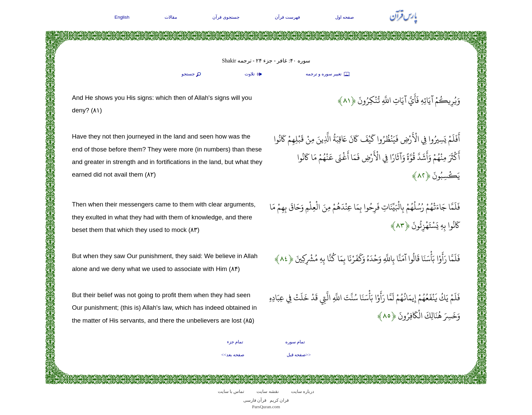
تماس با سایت (231, 391)
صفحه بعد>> (233, 355)
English (122, 17)
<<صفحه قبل (299, 355)
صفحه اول (345, 17)
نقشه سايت (268, 391)
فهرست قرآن (287, 17)
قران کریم (279, 400)
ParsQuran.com (266, 407)
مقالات (171, 17)
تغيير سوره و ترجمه (328, 74)
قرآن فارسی (255, 400)
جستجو (192, 74)
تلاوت (254, 74)
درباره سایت (303, 391)
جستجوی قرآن (226, 17)
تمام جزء (235, 342)
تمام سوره (295, 342)
